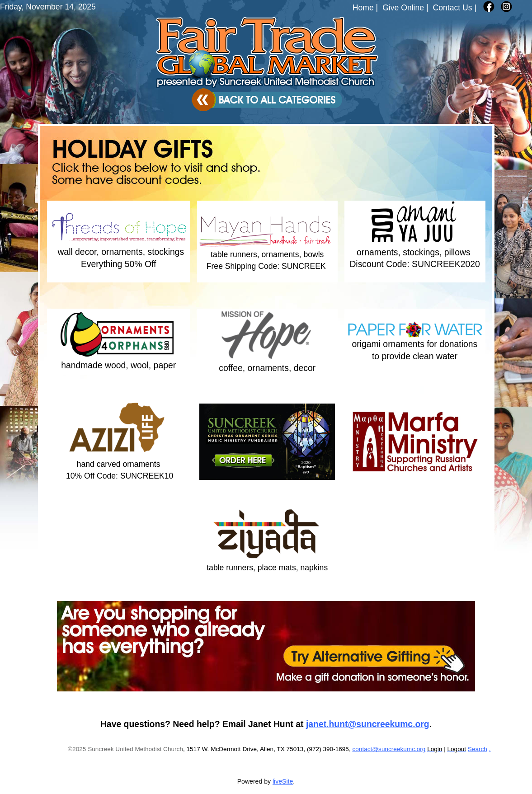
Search (478, 749)
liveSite (283, 781)
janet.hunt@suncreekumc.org (368, 724)
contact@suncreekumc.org (389, 749)
